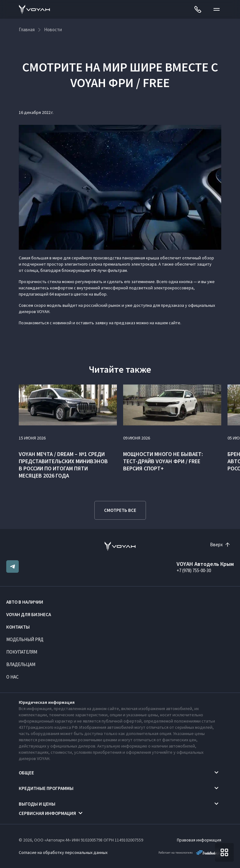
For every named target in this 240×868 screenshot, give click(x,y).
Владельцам (21, 664)
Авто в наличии (25, 602)
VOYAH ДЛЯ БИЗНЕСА (29, 614)
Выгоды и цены (37, 804)
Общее (26, 773)
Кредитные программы (46, 788)
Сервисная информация (47, 813)
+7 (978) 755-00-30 (194, 570)
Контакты (18, 627)
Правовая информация (199, 840)
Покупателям (22, 652)
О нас (12, 677)
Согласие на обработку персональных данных (63, 852)
